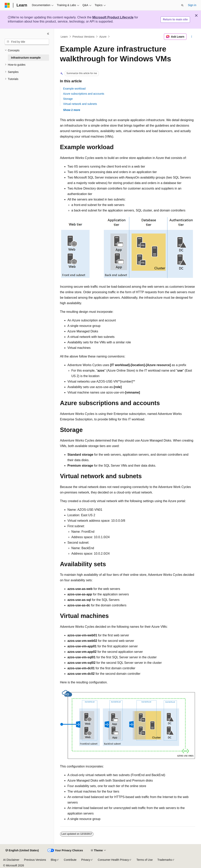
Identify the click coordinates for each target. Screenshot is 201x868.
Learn (64, 37)
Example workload (74, 89)
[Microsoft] (7, 5)
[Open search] (182, 5)
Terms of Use (144, 860)
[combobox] (27, 42)
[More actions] (191, 37)
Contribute (70, 860)
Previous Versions (83, 37)
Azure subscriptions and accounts (84, 94)
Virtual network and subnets (80, 104)
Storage (68, 99)
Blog (54, 860)
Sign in (192, 5)
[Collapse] (48, 34)
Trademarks (165, 860)
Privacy (86, 860)
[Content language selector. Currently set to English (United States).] (22, 851)
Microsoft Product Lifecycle (113, 17)
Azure (103, 37)
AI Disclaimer (11, 860)
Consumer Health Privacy (113, 860)
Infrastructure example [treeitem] (26, 58)
